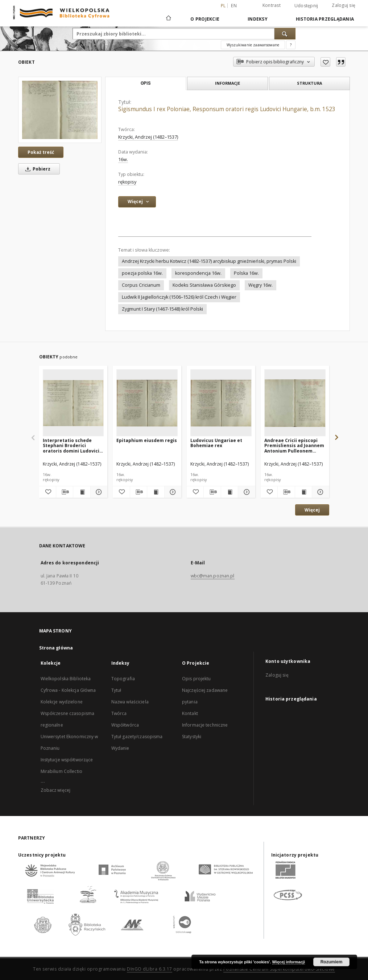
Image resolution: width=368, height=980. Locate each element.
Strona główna (56, 648)
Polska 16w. (246, 273)
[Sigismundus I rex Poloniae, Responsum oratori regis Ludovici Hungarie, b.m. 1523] (60, 110)
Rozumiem (332, 962)
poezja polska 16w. (142, 273)
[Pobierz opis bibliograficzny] (65, 492)
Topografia (123, 679)
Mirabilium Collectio (61, 771)
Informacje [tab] (228, 83)
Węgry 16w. (261, 285)
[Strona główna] (168, 19)
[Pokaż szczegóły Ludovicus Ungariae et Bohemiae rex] (245, 492)
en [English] (234, 6)
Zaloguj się (344, 5)
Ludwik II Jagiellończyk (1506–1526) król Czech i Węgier (179, 297)
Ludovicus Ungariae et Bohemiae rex (216, 443)
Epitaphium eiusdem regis (147, 440)
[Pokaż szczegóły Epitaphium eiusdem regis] (172, 492)
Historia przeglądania (325, 19)
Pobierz (37, 169)
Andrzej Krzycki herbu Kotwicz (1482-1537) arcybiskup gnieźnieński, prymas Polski (209, 261)
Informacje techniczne (205, 725)
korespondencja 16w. (198, 273)
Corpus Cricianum (141, 285)
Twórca (119, 713)
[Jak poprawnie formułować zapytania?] (291, 45)
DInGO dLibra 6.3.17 (150, 969)
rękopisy (127, 182)
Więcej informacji (289, 962)
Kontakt (190, 713)
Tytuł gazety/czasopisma (137, 737)
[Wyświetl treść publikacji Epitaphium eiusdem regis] (156, 492)
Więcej (312, 510)
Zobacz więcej (56, 790)
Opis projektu (197, 679)
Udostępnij (306, 6)
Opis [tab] (146, 83)
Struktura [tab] (309, 83)
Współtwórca (125, 725)
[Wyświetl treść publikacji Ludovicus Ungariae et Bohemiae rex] (230, 492)
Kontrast (272, 5)
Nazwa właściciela (130, 702)
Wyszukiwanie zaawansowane (253, 45)
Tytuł (116, 690)
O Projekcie (205, 19)
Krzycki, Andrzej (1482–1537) (148, 137)
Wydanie (120, 748)
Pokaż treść (41, 152)
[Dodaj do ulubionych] (325, 62)
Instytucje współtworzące (67, 760)
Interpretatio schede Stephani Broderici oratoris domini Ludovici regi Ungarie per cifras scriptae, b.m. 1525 (71, 445)
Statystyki (192, 737)
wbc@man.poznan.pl (213, 576)
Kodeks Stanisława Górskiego (204, 285)
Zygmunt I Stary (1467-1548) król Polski (162, 309)
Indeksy (258, 19)
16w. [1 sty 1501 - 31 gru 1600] (123, 159)
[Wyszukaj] (285, 34)
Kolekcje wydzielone (62, 702)
